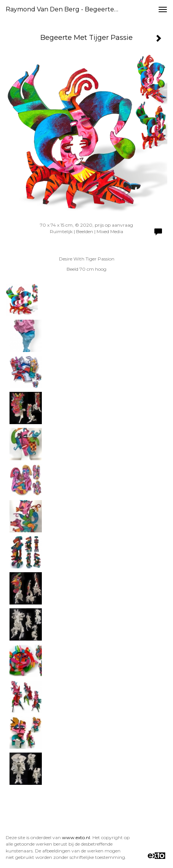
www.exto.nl (76, 837)
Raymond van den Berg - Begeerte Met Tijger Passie (66, 9)
